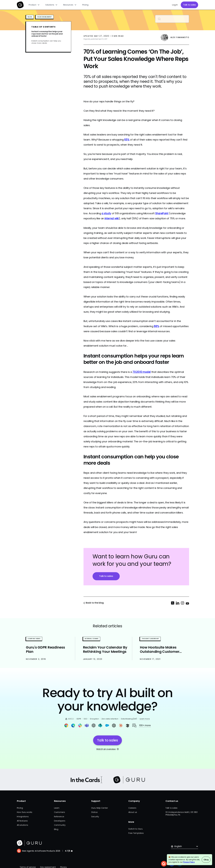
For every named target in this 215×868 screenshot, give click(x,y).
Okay (206, 860)
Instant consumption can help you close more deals (46, 42)
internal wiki (112, 218)
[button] (34, 5)
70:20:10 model (142, 372)
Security (95, 817)
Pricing (85, 5)
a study (106, 213)
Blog (56, 829)
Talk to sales (189, 5)
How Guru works (25, 812)
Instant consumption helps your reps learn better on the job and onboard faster (47, 34)
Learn (57, 808)
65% (127, 140)
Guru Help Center (100, 808)
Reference (59, 817)
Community (60, 825)
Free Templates (136, 833)
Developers (60, 821)
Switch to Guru (135, 829)
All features (22, 821)
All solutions (22, 825)
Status (94, 812)
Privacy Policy (189, 862)
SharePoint (162, 213)
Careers (132, 808)
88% (156, 326)
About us (133, 812)
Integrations (23, 817)
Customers (60, 812)
